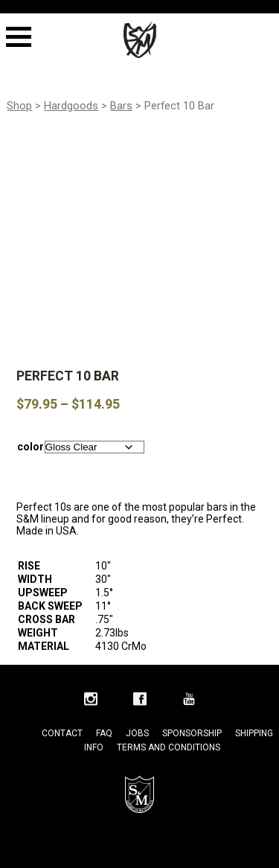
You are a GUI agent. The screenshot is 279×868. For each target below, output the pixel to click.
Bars (121, 106)
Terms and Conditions (169, 747)
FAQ (104, 733)
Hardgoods (71, 106)
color (31, 447)
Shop (19, 106)
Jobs (137, 733)
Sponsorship (192, 733)
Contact (62, 733)
